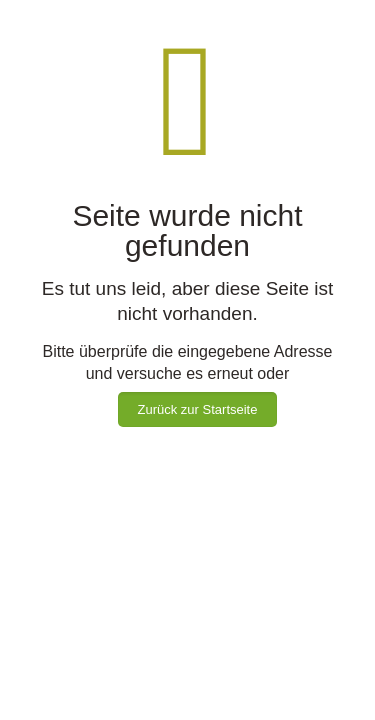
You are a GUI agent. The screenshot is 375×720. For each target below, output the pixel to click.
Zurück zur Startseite (198, 409)
